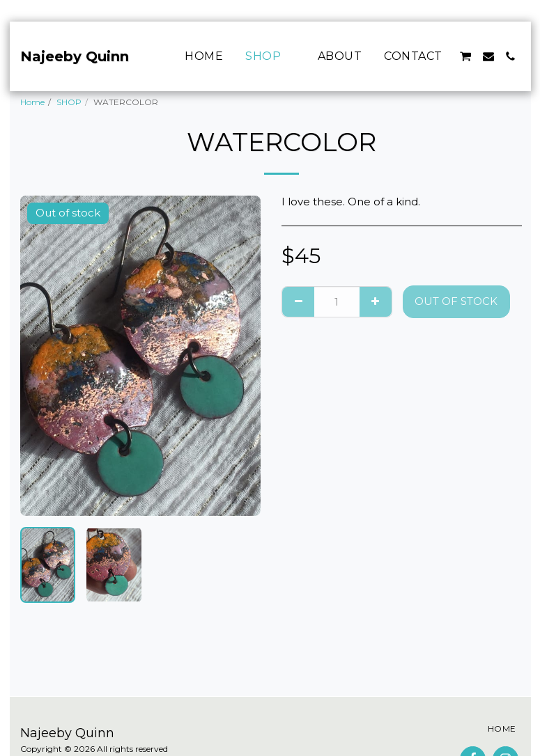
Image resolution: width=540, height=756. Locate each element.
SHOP (69, 102)
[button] (465, 56)
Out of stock (456, 301)
